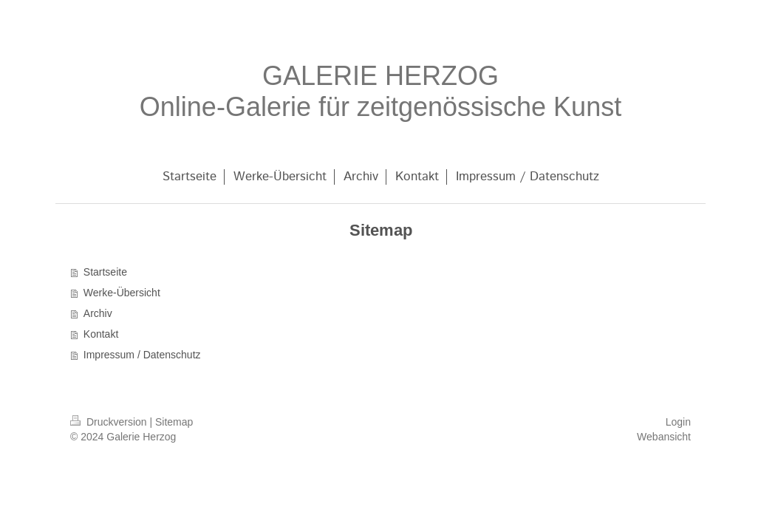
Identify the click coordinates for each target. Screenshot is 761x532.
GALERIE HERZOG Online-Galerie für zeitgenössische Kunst (380, 91)
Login (678, 422)
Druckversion (110, 422)
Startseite (105, 272)
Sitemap (174, 422)
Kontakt (101, 334)
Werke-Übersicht (122, 293)
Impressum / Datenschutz (142, 355)
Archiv (98, 313)
